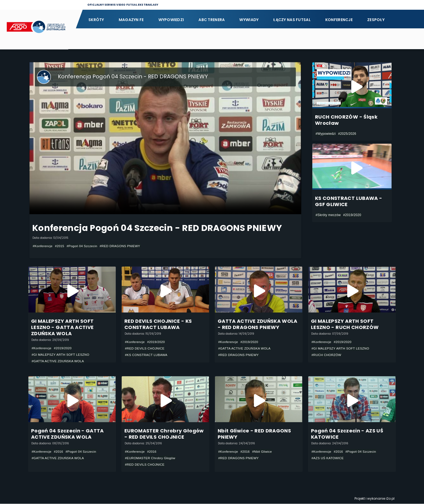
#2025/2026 (347, 134)
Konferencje (339, 20)
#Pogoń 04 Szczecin (83, 246)
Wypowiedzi (171, 20)
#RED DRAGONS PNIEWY (122, 246)
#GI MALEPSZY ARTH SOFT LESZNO (61, 355)
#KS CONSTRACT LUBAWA (147, 355)
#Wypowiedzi (326, 134)
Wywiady (249, 20)
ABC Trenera (212, 20)
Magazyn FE (131, 20)
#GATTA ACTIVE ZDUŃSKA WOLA (58, 361)
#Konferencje (43, 246)
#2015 (60, 246)
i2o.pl (390, 499)
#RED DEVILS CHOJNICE (145, 348)
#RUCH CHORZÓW (327, 355)
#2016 (59, 452)
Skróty (96, 20)
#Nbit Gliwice (263, 452)
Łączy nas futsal (292, 20)
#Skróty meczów (328, 215)
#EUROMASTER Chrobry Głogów (151, 458)
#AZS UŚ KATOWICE (328, 458)
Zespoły (376, 20)
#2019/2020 (352, 215)
